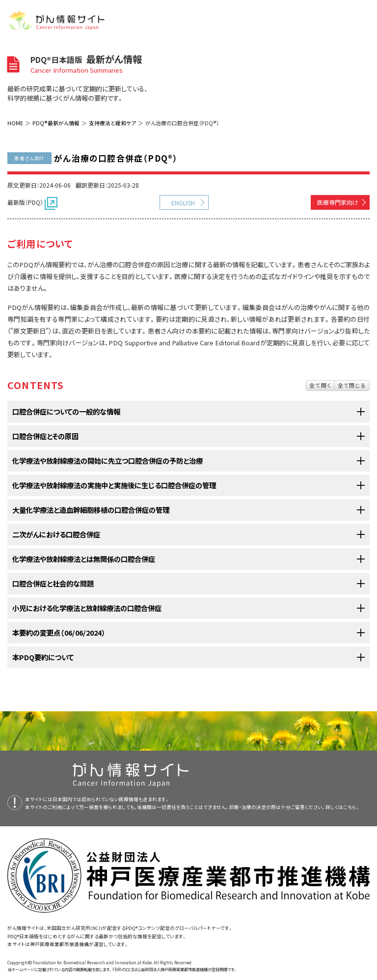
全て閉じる (352, 385)
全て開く (320, 385)
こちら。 (351, 807)
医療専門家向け (338, 202)
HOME (15, 123)
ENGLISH (183, 203)
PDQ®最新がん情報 (56, 123)
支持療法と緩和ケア (112, 123)
